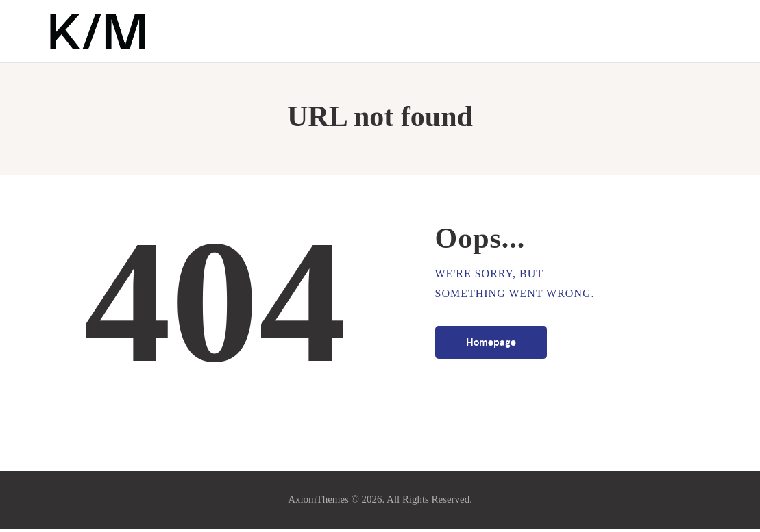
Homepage (491, 345)
